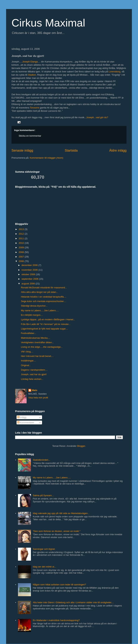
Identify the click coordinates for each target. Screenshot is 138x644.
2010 (22, 243)
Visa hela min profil (38, 398)
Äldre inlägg (118, 150)
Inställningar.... (28, 361)
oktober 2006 (29, 274)
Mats (35, 390)
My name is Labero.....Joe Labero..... (40, 310)
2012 (22, 234)
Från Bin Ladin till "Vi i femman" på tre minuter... (46, 324)
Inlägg (22, 417)
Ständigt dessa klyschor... (34, 306)
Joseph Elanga (30, 62)
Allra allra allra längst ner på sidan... (39, 292)
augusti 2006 (29, 284)
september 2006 (30, 279)
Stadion (32, 75)
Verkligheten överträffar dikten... (37, 342)
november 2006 (30, 270)
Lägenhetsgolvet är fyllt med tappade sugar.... (44, 329)
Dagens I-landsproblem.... (34, 370)
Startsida (71, 150)
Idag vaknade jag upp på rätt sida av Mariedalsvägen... (61, 513)
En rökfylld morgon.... (32, 315)
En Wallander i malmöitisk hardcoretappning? (56, 620)
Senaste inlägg (22, 150)
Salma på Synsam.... (43, 495)
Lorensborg (114, 72)
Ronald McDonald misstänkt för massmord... (44, 288)
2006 (22, 261)
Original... (26, 365)
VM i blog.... (27, 352)
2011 (22, 238)
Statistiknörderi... (41, 460)
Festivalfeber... (28, 333)
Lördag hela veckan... (32, 379)
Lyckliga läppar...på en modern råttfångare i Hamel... (48, 319)
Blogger (81, 446)
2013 (22, 229)
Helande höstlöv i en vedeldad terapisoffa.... (44, 297)
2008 (22, 252)
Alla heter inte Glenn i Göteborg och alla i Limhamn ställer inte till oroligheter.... (73, 602)
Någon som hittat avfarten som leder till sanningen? (59, 585)
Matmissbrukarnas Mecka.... (35, 338)
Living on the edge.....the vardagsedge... (42, 347)
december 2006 (30, 265)
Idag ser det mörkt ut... (44, 567)
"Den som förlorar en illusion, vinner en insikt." (57, 531)
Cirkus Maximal (48, 23)
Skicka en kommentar (30, 136)
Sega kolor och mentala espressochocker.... (43, 301)
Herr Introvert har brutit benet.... (37, 356)
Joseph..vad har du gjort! (34, 374)
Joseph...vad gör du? (97, 117)
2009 (22, 247)
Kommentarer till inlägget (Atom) (46, 158)
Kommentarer (26, 423)
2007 (22, 257)
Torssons (34, 108)
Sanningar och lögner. (44, 549)
